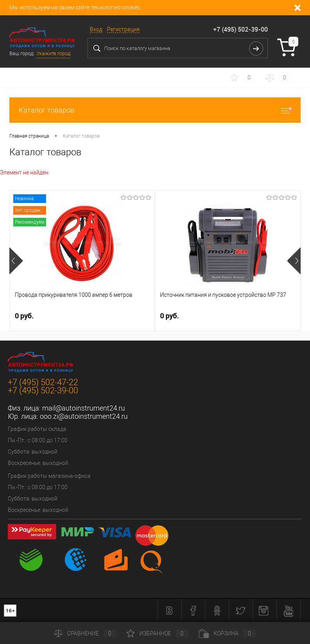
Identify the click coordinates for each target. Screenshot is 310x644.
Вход (96, 29)
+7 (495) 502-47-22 (43, 382)
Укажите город (53, 53)
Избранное (157, 633)
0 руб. (24, 316)
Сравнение (85, 633)
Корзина (227, 633)
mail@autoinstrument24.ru (84, 408)
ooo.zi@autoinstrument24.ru (84, 416)
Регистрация (123, 29)
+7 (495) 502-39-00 (241, 29)
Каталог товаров (155, 110)
